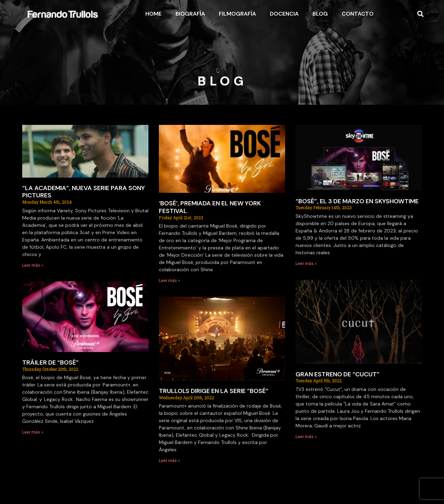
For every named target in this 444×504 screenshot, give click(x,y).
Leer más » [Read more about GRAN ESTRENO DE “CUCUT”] (306, 437)
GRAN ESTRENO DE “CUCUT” (338, 374)
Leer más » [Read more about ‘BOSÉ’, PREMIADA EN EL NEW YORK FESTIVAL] (169, 281)
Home (153, 14)
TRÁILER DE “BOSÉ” (50, 362)
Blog (320, 14)
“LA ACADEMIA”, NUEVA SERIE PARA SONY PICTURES (84, 192)
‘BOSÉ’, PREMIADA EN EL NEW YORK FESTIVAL (210, 207)
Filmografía (237, 14)
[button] (421, 14)
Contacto (358, 14)
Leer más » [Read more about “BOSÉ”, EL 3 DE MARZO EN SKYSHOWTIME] (306, 264)
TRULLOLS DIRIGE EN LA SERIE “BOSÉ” (214, 391)
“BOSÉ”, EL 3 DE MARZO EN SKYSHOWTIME (357, 201)
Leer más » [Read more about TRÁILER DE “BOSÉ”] (33, 432)
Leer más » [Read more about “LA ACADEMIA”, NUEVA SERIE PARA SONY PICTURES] (33, 265)
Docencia (284, 14)
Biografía (190, 14)
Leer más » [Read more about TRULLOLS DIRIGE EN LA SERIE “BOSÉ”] (169, 461)
